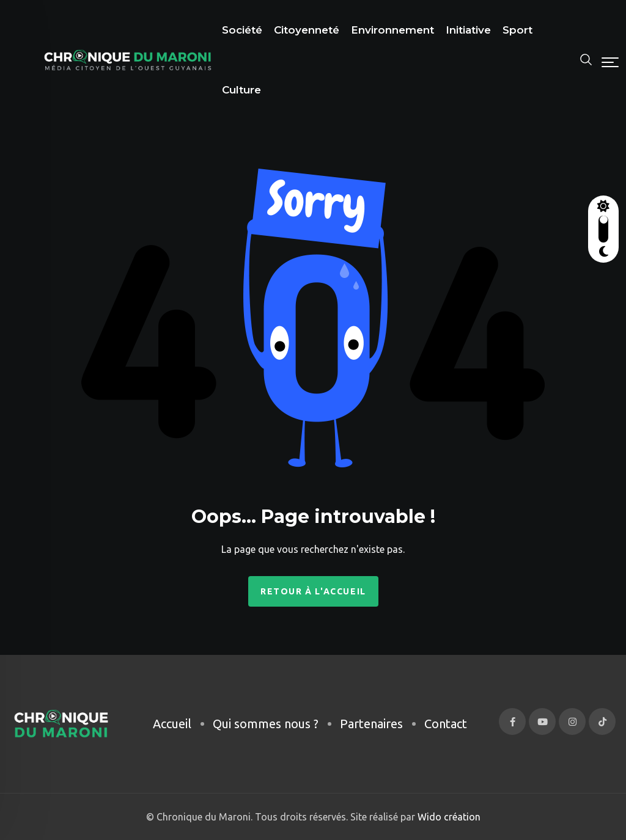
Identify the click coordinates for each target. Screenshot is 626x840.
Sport (517, 30)
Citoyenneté (307, 30)
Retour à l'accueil (313, 591)
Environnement (392, 30)
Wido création (448, 817)
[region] (159, 737)
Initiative (468, 30)
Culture (241, 90)
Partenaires (371, 724)
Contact (446, 724)
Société (242, 30)
